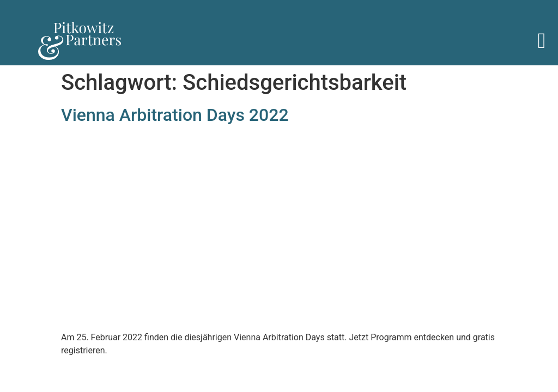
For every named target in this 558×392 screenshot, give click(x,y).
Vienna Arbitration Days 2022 (175, 115)
